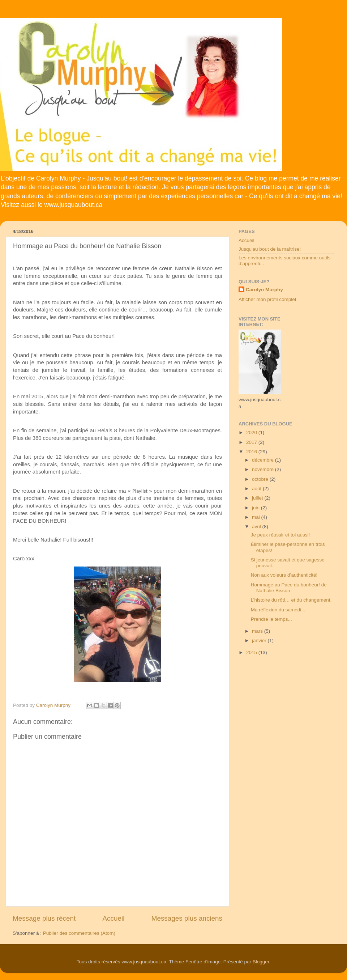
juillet (258, 498)
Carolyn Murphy (264, 290)
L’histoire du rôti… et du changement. (291, 600)
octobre (261, 479)
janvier (260, 640)
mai (257, 517)
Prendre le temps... (271, 619)
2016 (252, 452)
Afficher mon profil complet (267, 299)
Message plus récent (44, 918)
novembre (264, 469)
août (257, 489)
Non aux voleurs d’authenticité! (284, 575)
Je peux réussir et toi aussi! (280, 535)
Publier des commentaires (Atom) (79, 933)
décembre (264, 460)
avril (257, 527)
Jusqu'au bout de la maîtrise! (270, 249)
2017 (252, 442)
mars (258, 631)
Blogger (261, 962)
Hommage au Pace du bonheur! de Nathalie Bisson (289, 588)
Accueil (114, 918)
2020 (252, 432)
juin (256, 508)
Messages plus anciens (187, 918)
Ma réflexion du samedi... (278, 610)
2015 (252, 652)
